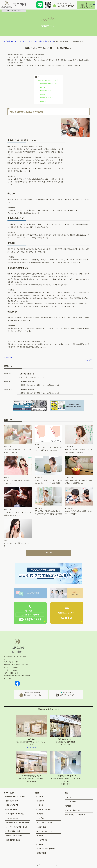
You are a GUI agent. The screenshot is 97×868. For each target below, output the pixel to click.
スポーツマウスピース (45, 831)
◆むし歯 (43, 87)
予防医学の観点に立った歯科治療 (18, 823)
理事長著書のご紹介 (13, 840)
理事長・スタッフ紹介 (14, 836)
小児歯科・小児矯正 (44, 809)
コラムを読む (48, 554)
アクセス (68, 797)
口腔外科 (40, 844)
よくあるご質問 (70, 802)
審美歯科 (40, 814)
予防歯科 (40, 796)
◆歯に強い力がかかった (47, 98)
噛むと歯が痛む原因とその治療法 (48, 80)
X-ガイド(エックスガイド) (15, 814)
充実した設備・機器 (13, 831)
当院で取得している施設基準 (75, 815)
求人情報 (68, 806)
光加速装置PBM (12, 809)
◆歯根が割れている (46, 91)
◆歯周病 (43, 94)
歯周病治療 (41, 801)
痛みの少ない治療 (12, 801)
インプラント (41, 818)
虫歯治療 (40, 805)
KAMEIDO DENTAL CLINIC (47, 865)
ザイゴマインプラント (45, 823)
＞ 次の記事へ (88, 360)
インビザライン (42, 840)
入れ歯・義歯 (41, 827)
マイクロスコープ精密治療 (46, 849)
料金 (67, 793)
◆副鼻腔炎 (43, 101)
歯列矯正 (40, 836)
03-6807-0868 (32, 747)
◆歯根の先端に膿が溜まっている (49, 84)
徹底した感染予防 (12, 805)
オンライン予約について (74, 810)
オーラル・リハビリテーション (17, 827)
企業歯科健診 (41, 853)
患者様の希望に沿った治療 (15, 796)
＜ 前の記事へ (9, 357)
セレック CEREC (12, 818)
